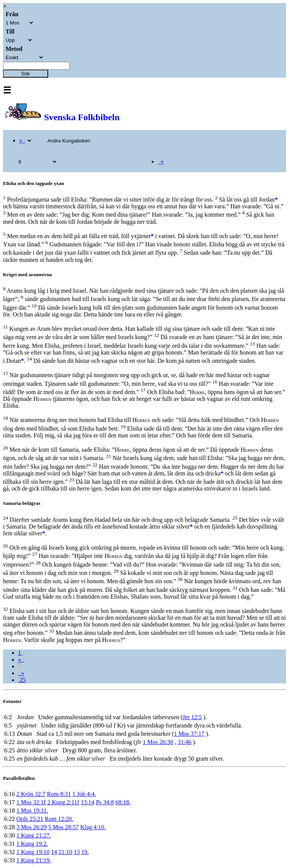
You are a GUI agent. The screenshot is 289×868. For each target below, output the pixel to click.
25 (22, 680)
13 (77, 852)
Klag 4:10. (93, 827)
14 (54, 852)
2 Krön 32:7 (31, 794)
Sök (26, 74)
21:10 (65, 852)
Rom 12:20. (59, 819)
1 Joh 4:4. (84, 794)
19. (85, 852)
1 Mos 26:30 (158, 742)
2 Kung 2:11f (63, 802)
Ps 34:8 (105, 802)
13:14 (87, 802)
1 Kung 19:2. (32, 844)
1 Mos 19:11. (32, 811)
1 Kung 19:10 (33, 852)
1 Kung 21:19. (33, 860)
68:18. (123, 802)
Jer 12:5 (192, 717)
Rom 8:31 (59, 794)
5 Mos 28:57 (63, 827)
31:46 (184, 742)
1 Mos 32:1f (31, 802)
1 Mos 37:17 (189, 734)
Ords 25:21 (30, 819)
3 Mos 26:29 (31, 827)
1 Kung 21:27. (33, 835)
